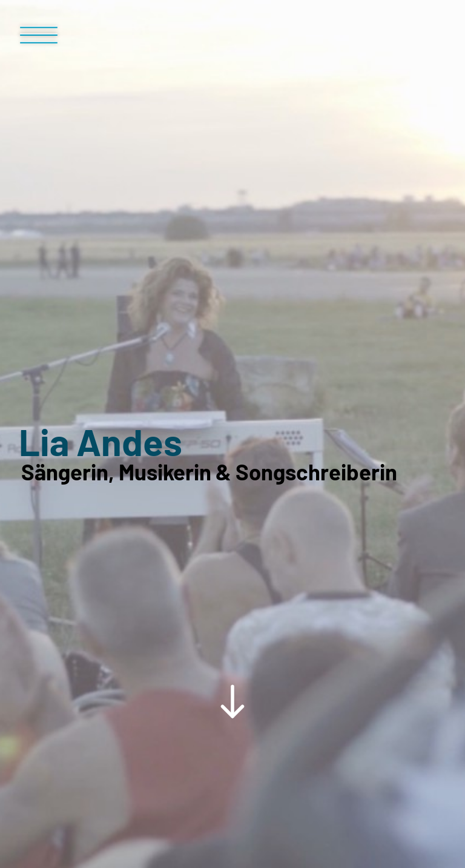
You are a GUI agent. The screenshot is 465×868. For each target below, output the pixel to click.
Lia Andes (101, 344)
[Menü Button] (39, 40)
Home (48, 707)
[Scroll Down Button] (232, 555)
